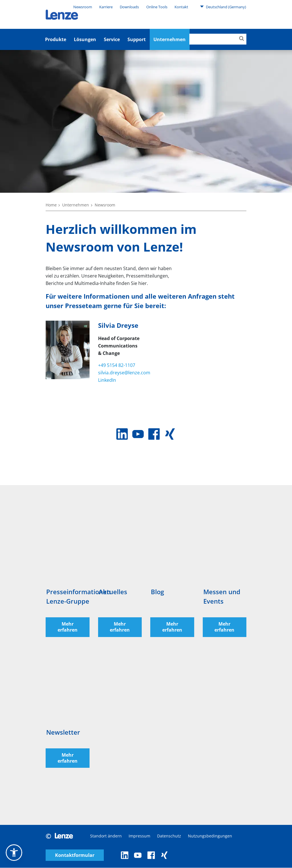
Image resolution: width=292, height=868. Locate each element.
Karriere (106, 7)
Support (137, 39)
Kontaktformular (75, 855)
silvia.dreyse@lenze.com (124, 373)
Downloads (129, 7)
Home (51, 205)
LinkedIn (107, 380)
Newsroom (83, 7)
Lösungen (85, 39)
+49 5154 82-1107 (117, 365)
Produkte (56, 39)
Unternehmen (76, 205)
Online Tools (157, 7)
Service (112, 39)
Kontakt (181, 7)
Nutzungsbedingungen (210, 836)
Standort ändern (106, 836)
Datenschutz (169, 836)
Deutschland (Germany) (223, 7)
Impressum (139, 836)
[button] (14, 853)
